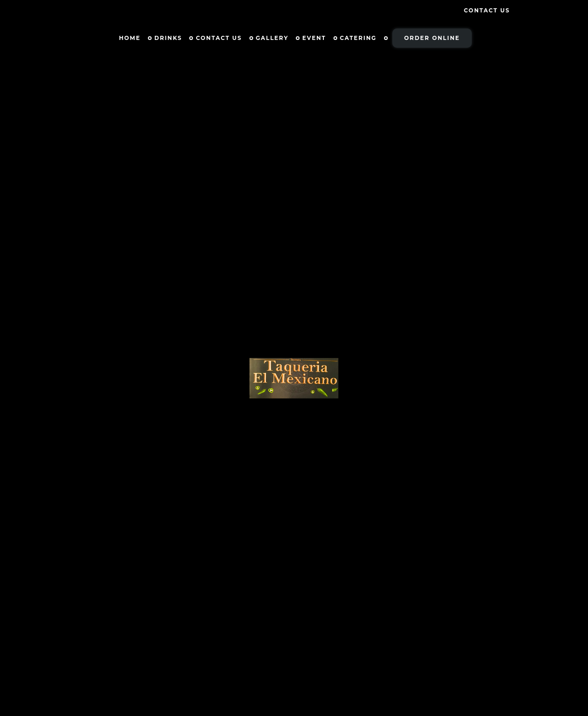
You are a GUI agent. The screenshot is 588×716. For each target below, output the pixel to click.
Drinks (168, 38)
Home (130, 38)
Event (314, 38)
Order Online (432, 38)
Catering (358, 38)
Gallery (272, 38)
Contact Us (487, 10)
